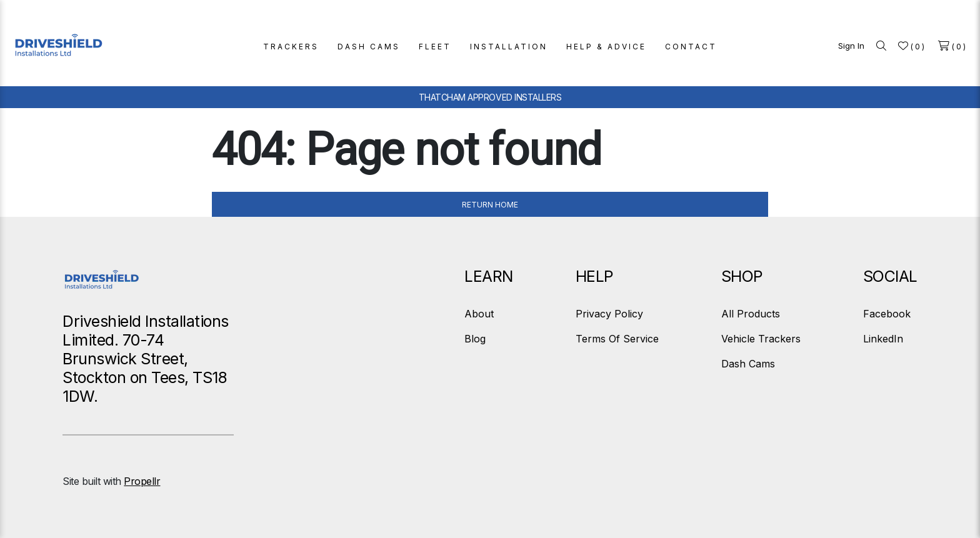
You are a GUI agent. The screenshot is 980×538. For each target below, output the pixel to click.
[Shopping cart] (953, 46)
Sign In (851, 46)
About (479, 314)
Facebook (887, 314)
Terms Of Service (617, 339)
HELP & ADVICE (606, 47)
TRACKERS (291, 47)
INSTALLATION (509, 47)
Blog (475, 339)
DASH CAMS (369, 47)
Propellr (142, 481)
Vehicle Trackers (761, 339)
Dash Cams (748, 364)
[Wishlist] (912, 46)
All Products (751, 314)
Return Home (490, 205)
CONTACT (691, 47)
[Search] (881, 46)
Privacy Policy (609, 314)
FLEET (435, 47)
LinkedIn (883, 339)
